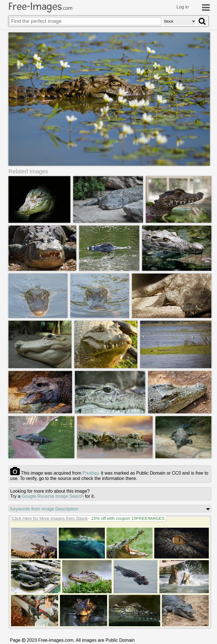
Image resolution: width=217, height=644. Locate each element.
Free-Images (40, 6)
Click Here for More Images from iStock (50, 518)
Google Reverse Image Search (53, 496)
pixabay (90, 473)
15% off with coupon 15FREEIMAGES (128, 518)
